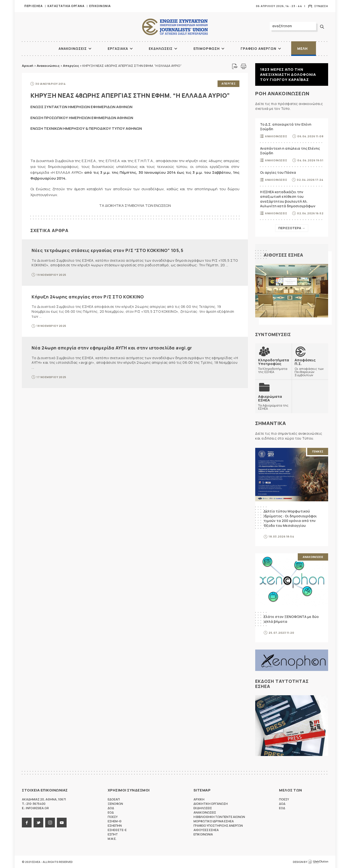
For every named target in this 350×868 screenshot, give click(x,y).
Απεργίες (71, 66)
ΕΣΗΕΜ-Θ (115, 821)
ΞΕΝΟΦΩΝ (115, 804)
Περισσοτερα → (292, 228)
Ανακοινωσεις (73, 48)
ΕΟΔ (111, 812)
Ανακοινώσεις (48, 66)
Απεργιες (228, 83)
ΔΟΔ (111, 808)
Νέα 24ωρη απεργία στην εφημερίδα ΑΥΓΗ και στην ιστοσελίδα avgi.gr (112, 348)
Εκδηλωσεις (161, 48)
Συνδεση (321, 6)
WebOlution (318, 862)
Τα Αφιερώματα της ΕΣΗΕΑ (273, 402)
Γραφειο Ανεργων (258, 48)
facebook (27, 823)
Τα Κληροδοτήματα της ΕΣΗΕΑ (274, 366)
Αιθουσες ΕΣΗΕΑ (284, 255)
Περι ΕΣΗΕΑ (33, 6)
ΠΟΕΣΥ (113, 817)
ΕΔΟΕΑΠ (114, 799)
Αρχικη (199, 799)
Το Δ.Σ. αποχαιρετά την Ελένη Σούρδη (286, 127)
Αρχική (28, 66)
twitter (38, 823)
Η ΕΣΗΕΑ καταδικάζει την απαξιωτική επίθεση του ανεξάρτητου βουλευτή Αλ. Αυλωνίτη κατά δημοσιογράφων (288, 199)
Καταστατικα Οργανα (66, 6)
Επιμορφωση (207, 48)
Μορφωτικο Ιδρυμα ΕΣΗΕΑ (214, 821)
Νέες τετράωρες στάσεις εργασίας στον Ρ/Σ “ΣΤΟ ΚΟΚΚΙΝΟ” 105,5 (107, 250)
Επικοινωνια (100, 6)
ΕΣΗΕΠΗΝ (115, 826)
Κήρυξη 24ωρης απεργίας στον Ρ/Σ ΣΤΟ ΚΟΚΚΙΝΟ (88, 297)
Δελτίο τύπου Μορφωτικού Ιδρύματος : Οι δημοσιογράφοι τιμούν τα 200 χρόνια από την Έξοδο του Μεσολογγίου (290, 518)
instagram (50, 823)
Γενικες (318, 451)
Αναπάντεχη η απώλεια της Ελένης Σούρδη (290, 151)
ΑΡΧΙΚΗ (40, 49)
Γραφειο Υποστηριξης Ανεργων (218, 826)
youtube (62, 823)
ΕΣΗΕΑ (175, 27)
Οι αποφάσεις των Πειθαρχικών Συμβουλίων (310, 367)
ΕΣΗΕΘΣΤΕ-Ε (117, 830)
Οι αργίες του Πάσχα (278, 172)
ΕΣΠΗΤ (113, 834)
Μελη (302, 48)
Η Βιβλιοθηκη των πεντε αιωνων (219, 817)
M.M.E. (112, 839)
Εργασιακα (118, 48)
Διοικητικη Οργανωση (211, 804)
